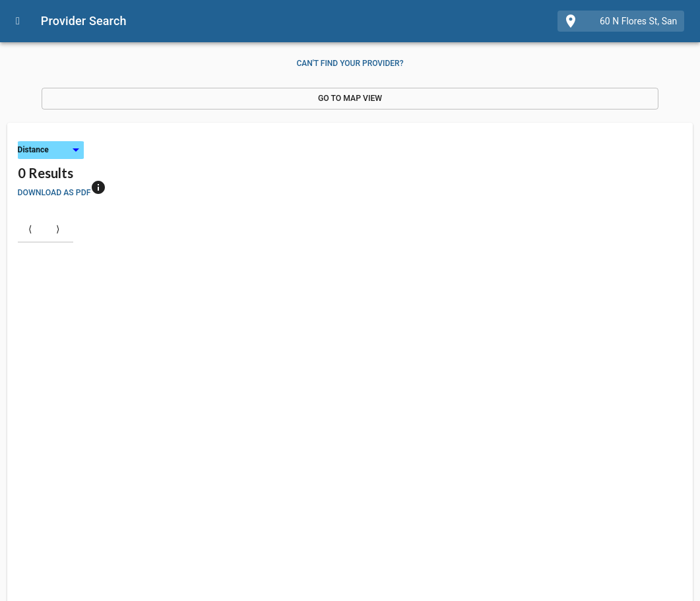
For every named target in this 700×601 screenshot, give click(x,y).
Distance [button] (33, 150)
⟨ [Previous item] (30, 229)
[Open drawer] (18, 21)
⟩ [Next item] (58, 229)
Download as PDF (54, 193)
